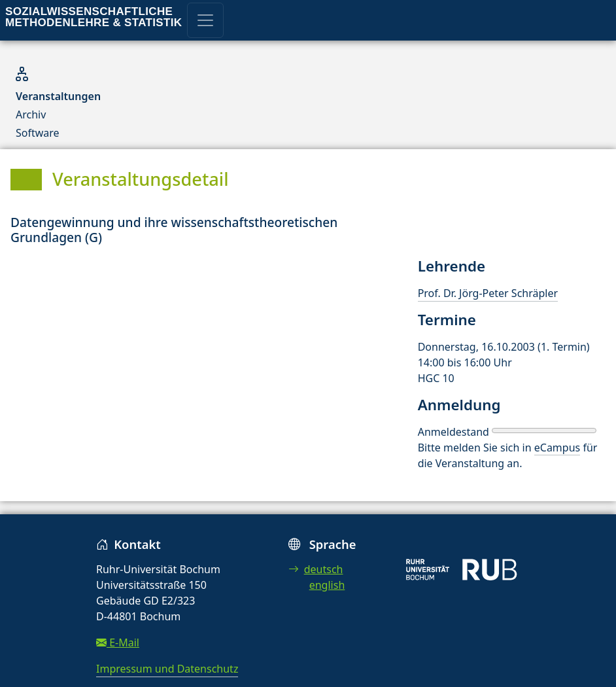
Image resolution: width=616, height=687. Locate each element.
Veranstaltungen (58, 96)
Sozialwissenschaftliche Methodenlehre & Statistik (94, 17)
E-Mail (118, 643)
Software (38, 133)
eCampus (557, 448)
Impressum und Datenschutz (167, 669)
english (327, 585)
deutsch (316, 569)
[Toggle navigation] (205, 20)
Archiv (31, 114)
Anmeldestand (453, 432)
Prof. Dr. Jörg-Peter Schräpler (488, 293)
